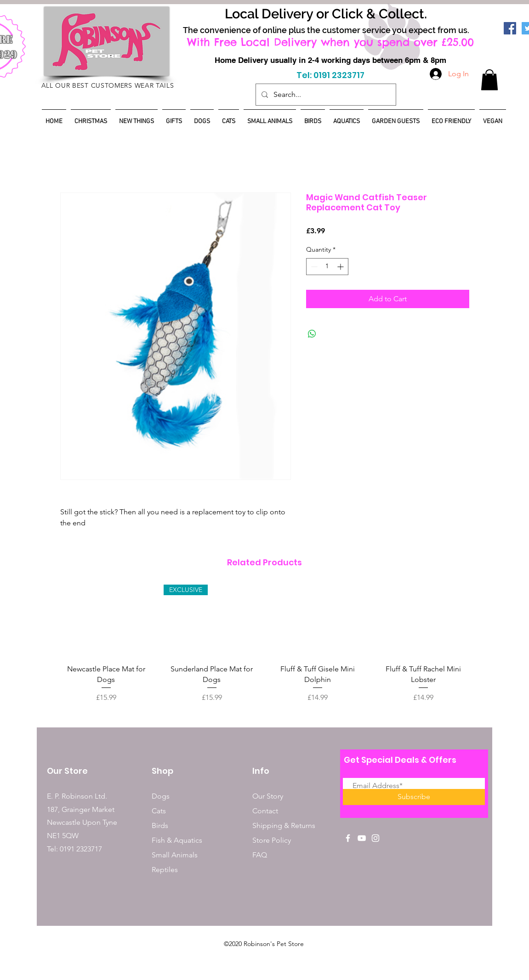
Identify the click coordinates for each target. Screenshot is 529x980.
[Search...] (325, 95)
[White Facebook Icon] (348, 838)
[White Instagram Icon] (375, 838)
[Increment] (341, 267)
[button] (489, 80)
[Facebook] (510, 28)
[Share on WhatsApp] (312, 334)
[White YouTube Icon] (362, 838)
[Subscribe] (414, 797)
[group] (265, 644)
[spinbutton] (327, 267)
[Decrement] (313, 267)
